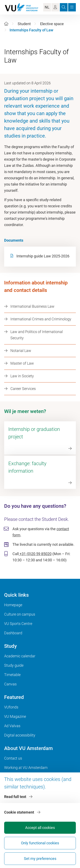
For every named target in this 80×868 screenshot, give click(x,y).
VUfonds (11, 707)
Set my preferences (40, 859)
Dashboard (13, 633)
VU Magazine (15, 716)
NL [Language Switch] (47, 7)
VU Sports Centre (18, 624)
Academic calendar (20, 656)
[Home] (6, 24)
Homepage (13, 605)
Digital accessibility (20, 735)
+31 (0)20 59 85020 (35, 554)
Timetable (12, 675)
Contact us (13, 758)
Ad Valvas (12, 726)
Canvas (10, 684)
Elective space (52, 24)
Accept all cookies (40, 828)
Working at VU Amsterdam (26, 768)
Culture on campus (20, 614)
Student (24, 24)
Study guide (14, 665)
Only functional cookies (40, 843)
